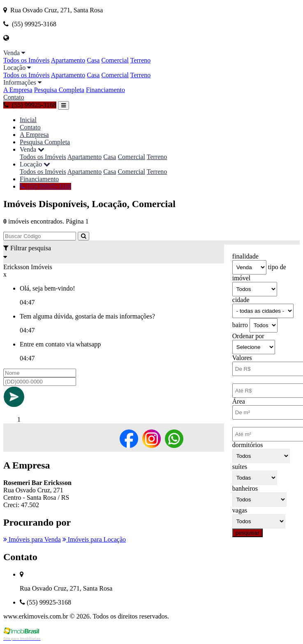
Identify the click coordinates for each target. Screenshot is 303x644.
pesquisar (247, 533)
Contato (14, 97)
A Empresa (18, 90)
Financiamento (105, 90)
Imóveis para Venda (32, 539)
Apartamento (68, 60)
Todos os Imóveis (27, 60)
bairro (240, 325)
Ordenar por (248, 336)
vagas (240, 510)
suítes (240, 467)
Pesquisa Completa (59, 90)
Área (239, 401)
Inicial (28, 120)
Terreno (141, 60)
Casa (93, 60)
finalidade (245, 256)
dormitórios (248, 445)
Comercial (115, 60)
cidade (241, 300)
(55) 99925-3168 (30, 105)
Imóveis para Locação (94, 539)
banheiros (245, 488)
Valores (242, 358)
